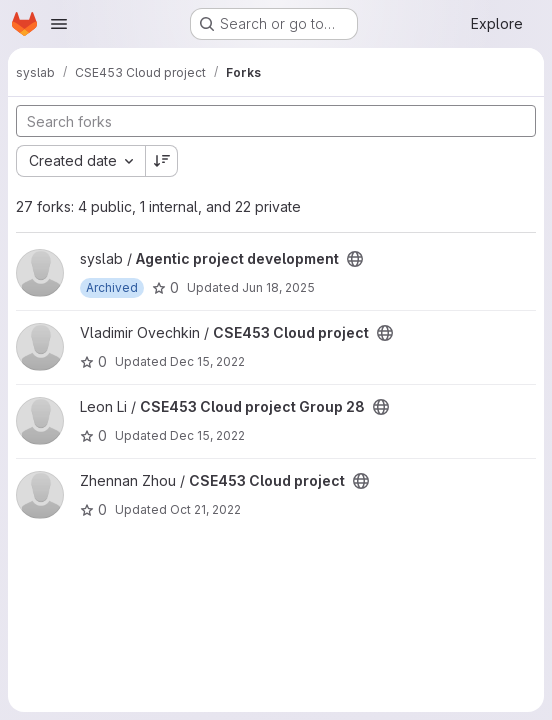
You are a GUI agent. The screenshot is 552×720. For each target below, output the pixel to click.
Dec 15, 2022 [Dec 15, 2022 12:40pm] (207, 361)
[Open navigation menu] (59, 24)
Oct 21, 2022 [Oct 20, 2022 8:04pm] (205, 509)
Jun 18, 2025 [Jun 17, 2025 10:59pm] (278, 287)
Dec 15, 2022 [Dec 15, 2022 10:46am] (207, 435)
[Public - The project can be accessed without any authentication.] (355, 259)
